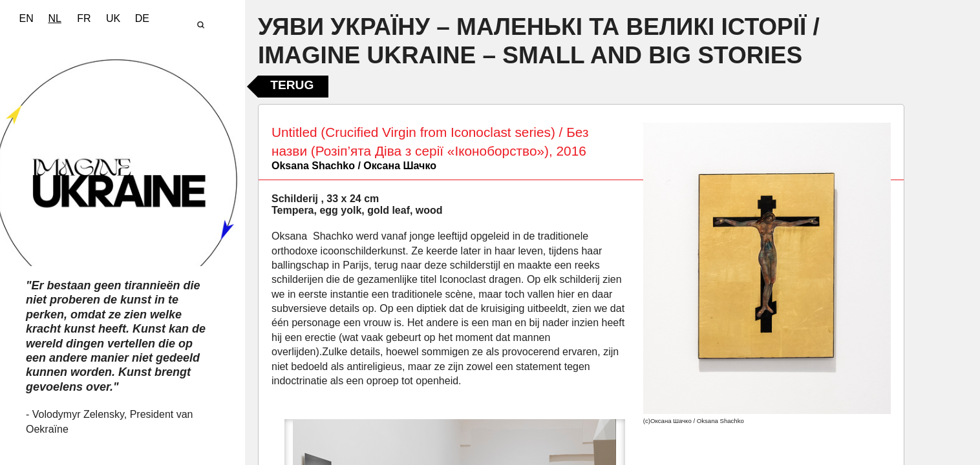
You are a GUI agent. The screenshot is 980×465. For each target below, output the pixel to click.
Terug (292, 85)
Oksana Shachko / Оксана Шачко (354, 166)
